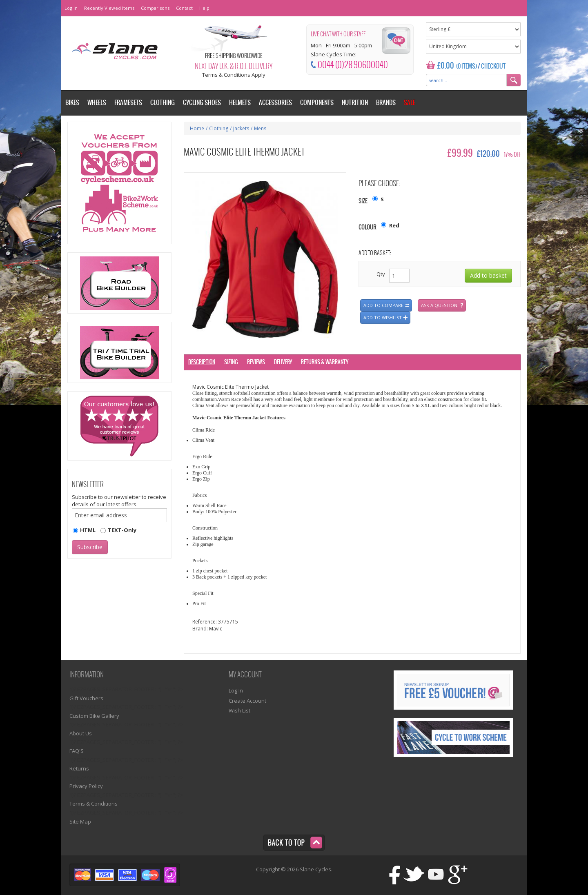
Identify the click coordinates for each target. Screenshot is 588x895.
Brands (386, 103)
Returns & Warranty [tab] (325, 362)
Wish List (239, 710)
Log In (71, 8)
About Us (81, 733)
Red (394, 225)
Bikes (72, 103)
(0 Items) (467, 67)
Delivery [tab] (283, 362)
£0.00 (446, 66)
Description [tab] (202, 362)
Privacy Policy (86, 786)
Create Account (247, 701)
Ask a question (439, 305)
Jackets (241, 128)
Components (317, 103)
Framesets (128, 103)
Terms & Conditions (94, 804)
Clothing (219, 128)
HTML (88, 530)
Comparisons (155, 8)
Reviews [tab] (256, 362)
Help (204, 8)
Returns (79, 768)
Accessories (275, 103)
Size (363, 201)
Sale (410, 103)
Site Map (80, 822)
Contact (184, 8)
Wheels (97, 103)
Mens (260, 128)
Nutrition (355, 103)
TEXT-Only (122, 530)
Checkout (493, 67)
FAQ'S (77, 751)
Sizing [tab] (231, 362)
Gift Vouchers (86, 698)
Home (197, 128)
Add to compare (383, 305)
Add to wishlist (383, 317)
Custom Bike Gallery (94, 716)
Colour (367, 228)
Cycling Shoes (202, 103)
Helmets (240, 103)
